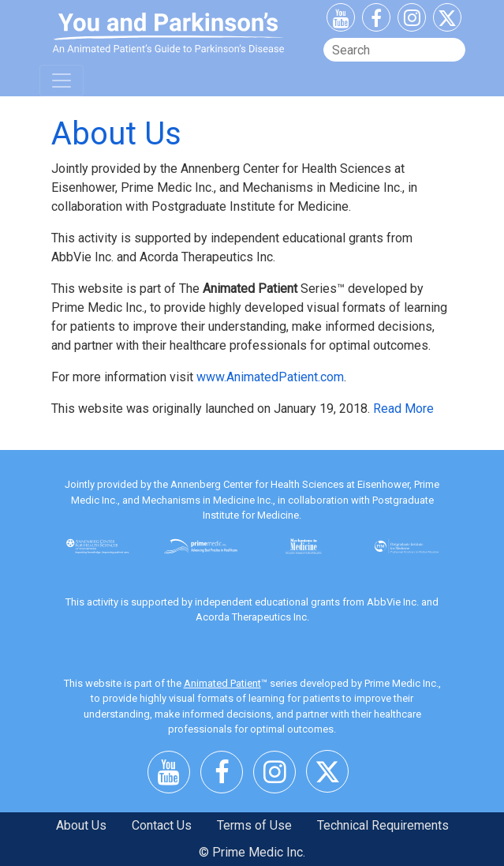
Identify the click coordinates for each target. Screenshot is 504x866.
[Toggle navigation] (62, 81)
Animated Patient (222, 683)
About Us (81, 825)
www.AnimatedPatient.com (270, 377)
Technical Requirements (383, 825)
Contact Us (162, 825)
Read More (403, 409)
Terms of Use (254, 825)
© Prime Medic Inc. (252, 852)
